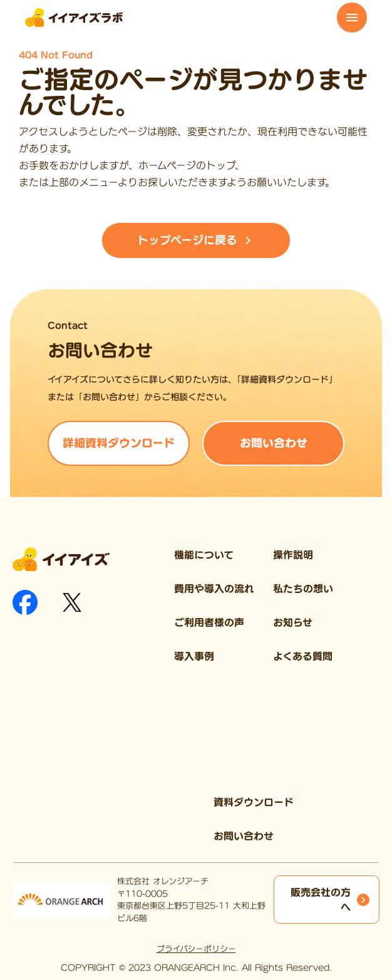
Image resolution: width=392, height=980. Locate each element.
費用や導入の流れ (214, 589)
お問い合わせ (244, 836)
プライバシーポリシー (196, 949)
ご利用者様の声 (209, 622)
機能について (204, 555)
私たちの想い (303, 589)
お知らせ (293, 622)
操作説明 (293, 555)
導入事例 (194, 656)
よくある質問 (303, 656)
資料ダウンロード (254, 802)
